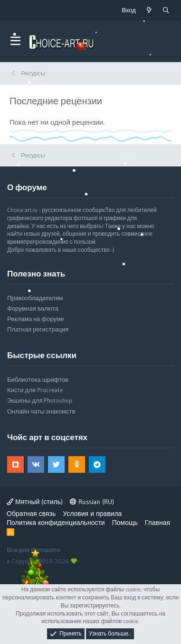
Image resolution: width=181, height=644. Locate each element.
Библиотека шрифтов (38, 379)
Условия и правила (92, 514)
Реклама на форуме (36, 319)
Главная (157, 523)
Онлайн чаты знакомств (41, 411)
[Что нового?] (149, 10)
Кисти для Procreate (35, 390)
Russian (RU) (92, 502)
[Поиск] (166, 10)
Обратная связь (31, 514)
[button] (15, 41)
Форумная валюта (33, 308)
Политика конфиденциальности (56, 523)
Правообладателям (35, 298)
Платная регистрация (38, 329)
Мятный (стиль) (35, 502)
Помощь (125, 523)
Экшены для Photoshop (40, 400)
